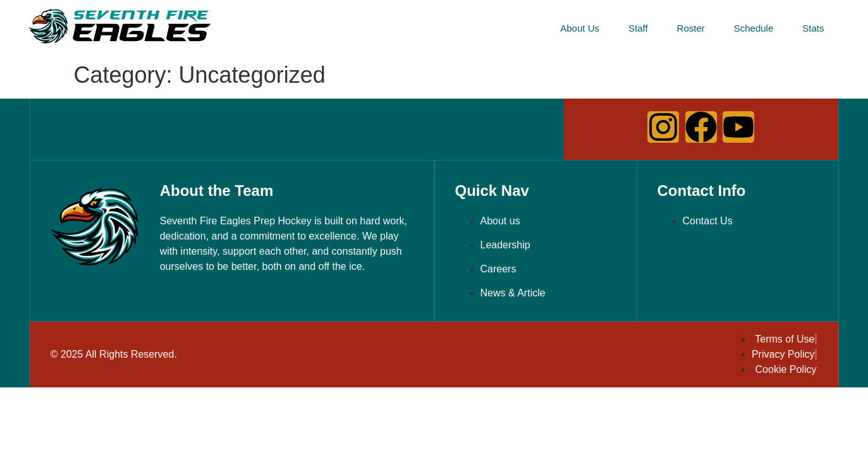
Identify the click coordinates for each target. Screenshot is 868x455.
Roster (691, 28)
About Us (580, 28)
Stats (813, 28)
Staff (638, 28)
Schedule (754, 28)
